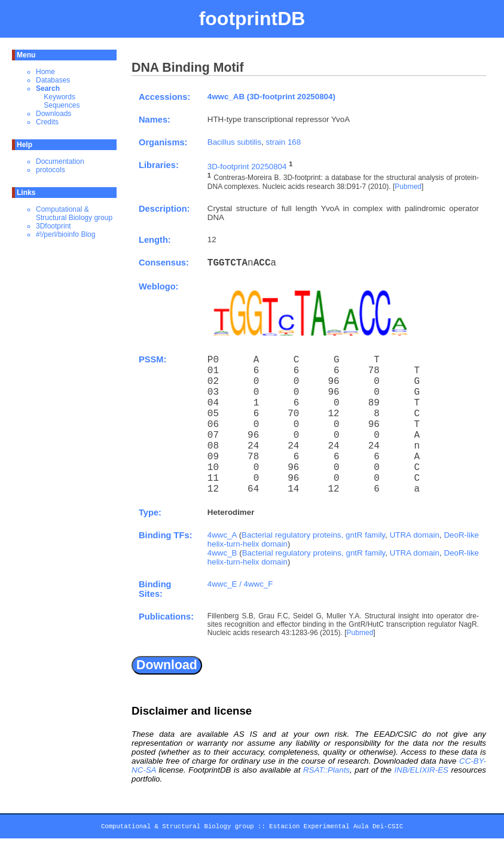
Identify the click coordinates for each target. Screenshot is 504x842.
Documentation (60, 161)
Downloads (54, 114)
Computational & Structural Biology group (74, 213)
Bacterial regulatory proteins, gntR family (313, 535)
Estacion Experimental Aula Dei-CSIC (336, 828)
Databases (53, 80)
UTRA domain (415, 535)
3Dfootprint (54, 226)
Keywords (59, 97)
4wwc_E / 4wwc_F (240, 584)
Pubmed (408, 187)
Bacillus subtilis (234, 142)
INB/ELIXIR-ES (421, 770)
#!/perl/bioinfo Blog (65, 234)
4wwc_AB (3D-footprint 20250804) (271, 97)
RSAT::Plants (326, 770)
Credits (47, 122)
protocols (51, 170)
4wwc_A (222, 535)
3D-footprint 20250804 (247, 167)
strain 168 (284, 142)
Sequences (62, 105)
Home (45, 72)
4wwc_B (222, 553)
